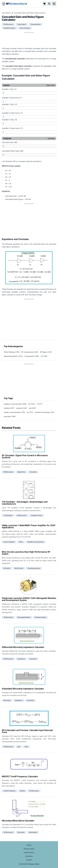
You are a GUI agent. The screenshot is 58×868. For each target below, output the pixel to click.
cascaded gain (35, 24)
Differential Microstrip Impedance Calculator (23, 647)
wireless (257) (9, 408)
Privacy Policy (29, 849)
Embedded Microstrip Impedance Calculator (23, 689)
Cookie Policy (29, 852)
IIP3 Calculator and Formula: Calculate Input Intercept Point (27, 731)
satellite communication (36, 542)
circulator (33, 472)
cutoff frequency (10, 791)
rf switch (7, 568)
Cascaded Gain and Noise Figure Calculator (31, 13)
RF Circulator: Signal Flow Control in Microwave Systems (25, 456)
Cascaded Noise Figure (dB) (13, 151)
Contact (29, 860)
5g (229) (32, 408)
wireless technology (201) (45, 412)
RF (14, 4)
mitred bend (33, 832)
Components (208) (32, 356)
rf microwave (8, 24)
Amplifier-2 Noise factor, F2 (12, 113)
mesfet (22, 791)
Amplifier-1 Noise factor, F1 (12, 98)
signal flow (21, 472)
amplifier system (9, 28)
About (29, 845)
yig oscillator (8, 515)
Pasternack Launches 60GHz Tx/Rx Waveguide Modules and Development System (29, 599)
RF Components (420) (30, 352)
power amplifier (9, 542)
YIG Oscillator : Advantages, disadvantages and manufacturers (25, 503)
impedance (21, 659)
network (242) (22, 408)
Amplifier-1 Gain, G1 (9, 89)
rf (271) (39, 404)
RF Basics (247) (46, 352)
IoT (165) (44, 356)
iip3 (19, 747)
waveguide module (24, 617)
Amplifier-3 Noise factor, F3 (12, 128)
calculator (33, 659)
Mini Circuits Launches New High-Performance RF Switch (26, 553)
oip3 (26, 747)
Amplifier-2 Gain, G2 (10, 104)
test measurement (34, 568)
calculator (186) (10, 416)
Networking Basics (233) (13, 356)
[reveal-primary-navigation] (54, 4)
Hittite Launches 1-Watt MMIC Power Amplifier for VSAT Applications (29, 526)
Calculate (51, 138)
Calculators (6, 13)
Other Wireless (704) (12, 352)
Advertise (29, 856)
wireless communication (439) (15, 404)
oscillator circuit (36, 515)
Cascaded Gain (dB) (10, 142)
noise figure (22, 24)
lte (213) (30, 412)
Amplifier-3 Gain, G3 (10, 120)
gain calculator (25, 28)
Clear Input (51, 85)
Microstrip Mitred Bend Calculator (18, 821)
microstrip (7, 700)
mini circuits (19, 568)
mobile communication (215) (14, 412)
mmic (21, 542)
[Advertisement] (29, 39)
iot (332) (32, 404)
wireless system (40, 617)
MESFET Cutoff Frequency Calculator (20, 776)
